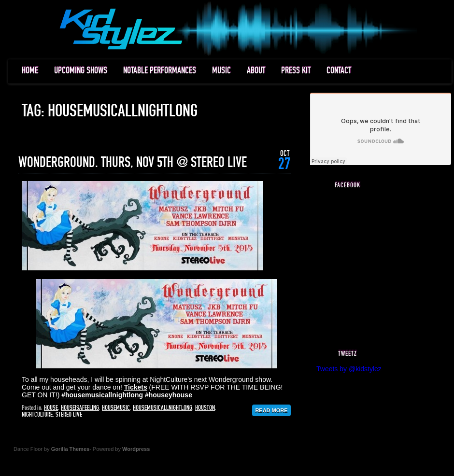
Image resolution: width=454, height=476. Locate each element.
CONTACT (339, 71)
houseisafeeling (80, 408)
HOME (30, 71)
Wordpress (136, 449)
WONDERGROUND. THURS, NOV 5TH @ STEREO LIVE (133, 163)
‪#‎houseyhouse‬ (169, 395)
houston (205, 408)
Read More (271, 410)
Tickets (136, 387)
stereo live (69, 415)
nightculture (37, 415)
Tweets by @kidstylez (349, 369)
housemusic (116, 408)
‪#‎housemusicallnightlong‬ (102, 395)
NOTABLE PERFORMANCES (160, 71)
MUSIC (221, 71)
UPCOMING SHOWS (81, 71)
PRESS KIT (296, 71)
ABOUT (256, 71)
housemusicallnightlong (163, 408)
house (51, 408)
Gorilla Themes (70, 449)
